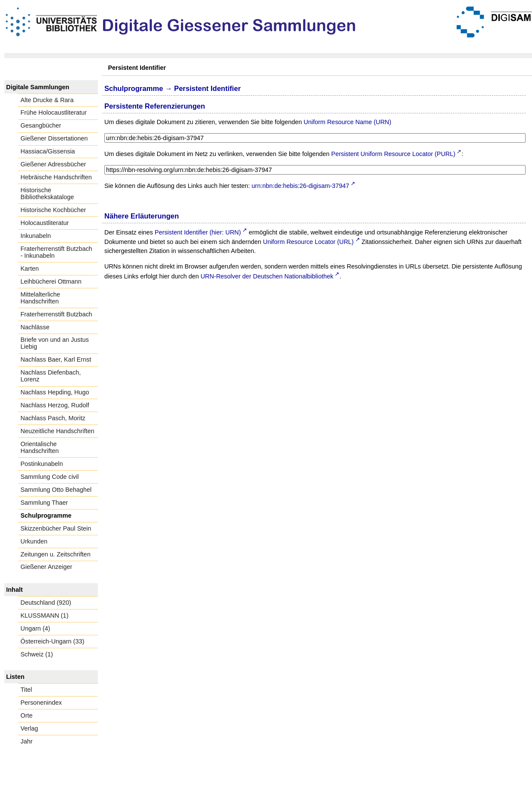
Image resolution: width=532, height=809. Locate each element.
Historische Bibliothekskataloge (47, 194)
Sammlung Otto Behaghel (56, 490)
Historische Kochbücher (53, 210)
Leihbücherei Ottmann (51, 281)
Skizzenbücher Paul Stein (56, 528)
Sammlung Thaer (44, 503)
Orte (27, 715)
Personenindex (41, 703)
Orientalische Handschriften (40, 447)
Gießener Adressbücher (53, 164)
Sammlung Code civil (50, 477)
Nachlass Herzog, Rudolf (55, 405)
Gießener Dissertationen (54, 138)
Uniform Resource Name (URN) (347, 122)
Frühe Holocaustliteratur (54, 112)
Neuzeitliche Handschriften (58, 431)
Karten (30, 269)
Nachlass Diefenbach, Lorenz (51, 376)
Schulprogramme (46, 515)
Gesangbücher (41, 125)
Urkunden (34, 541)
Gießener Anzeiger (47, 567)
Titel (27, 690)
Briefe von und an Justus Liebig (55, 343)
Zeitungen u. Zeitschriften (56, 554)
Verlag (30, 728)
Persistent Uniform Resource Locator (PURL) (393, 154)
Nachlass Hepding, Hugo (55, 392)
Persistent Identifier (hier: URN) (198, 232)
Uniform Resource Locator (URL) (308, 242)
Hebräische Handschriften (56, 177)
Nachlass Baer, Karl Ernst (56, 359)
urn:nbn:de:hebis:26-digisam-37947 (300, 186)
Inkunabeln (36, 236)
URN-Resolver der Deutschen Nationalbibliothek (267, 276)
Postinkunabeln (42, 464)
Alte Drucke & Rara (47, 100)
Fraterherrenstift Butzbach (56, 314)
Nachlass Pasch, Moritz (53, 418)
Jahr (27, 741)
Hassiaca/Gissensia (48, 151)
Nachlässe (35, 327)
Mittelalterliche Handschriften (41, 298)
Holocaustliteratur (45, 223)
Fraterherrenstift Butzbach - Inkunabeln (56, 252)
